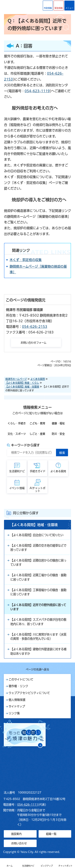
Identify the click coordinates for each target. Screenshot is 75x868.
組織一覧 (51, 834)
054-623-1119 (37, 91)
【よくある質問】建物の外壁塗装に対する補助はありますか (38, 651)
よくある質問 (38, 379)
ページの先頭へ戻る (37, 669)
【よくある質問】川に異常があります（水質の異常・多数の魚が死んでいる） (38, 637)
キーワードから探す (25, 445)
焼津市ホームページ (16, 379)
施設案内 (16, 834)
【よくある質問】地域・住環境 (22, 387)
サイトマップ (17, 706)
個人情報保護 (17, 700)
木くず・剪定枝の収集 (26, 260)
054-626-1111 (28, 805)
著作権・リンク (18, 686)
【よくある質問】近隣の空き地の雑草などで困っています (38, 548)
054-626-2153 (35, 327)
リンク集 (14, 713)
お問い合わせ (19, 843)
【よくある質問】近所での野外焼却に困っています (38, 607)
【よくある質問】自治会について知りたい (37, 535)
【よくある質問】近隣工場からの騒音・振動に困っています (38, 577)
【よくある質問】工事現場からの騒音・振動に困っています (38, 592)
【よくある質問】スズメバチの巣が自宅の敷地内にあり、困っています (38, 622)
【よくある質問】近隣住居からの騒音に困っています (38, 562)
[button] (59, 6)
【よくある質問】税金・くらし (22, 383)
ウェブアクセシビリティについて (29, 693)
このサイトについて (21, 679)
